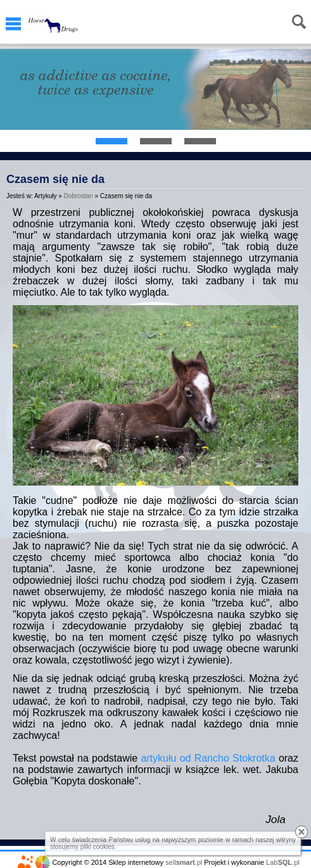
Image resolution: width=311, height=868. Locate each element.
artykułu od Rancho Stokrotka (208, 758)
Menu (13, 24)
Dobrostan (79, 196)
